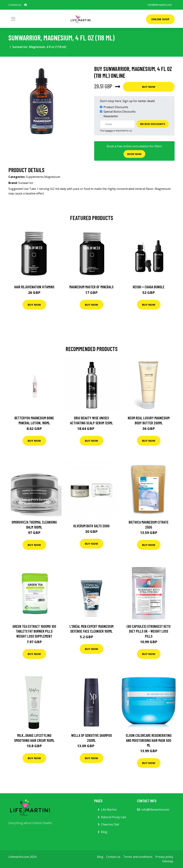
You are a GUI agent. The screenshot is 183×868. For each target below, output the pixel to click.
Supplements (35, 177)
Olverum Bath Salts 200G (91, 526)
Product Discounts (116, 107)
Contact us (113, 857)
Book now (134, 154)
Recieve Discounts (153, 124)
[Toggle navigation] (13, 19)
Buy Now (149, 87)
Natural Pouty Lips (114, 817)
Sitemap (168, 861)
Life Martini (109, 810)
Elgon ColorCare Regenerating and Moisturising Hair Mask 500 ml (149, 740)
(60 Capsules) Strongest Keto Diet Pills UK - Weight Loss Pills (149, 631)
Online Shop (160, 19)
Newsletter (111, 116)
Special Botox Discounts (120, 112)
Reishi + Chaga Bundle (149, 287)
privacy (109, 130)
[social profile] (26, 5)
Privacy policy (164, 857)
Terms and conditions (138, 857)
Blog (104, 832)
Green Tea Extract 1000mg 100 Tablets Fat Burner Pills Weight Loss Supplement (34, 631)
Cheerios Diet (110, 824)
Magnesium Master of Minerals (91, 287)
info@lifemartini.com (160, 5)
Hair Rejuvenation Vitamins (34, 287)
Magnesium (52, 177)
